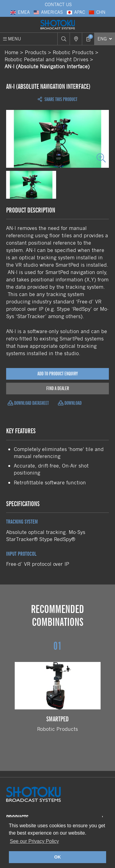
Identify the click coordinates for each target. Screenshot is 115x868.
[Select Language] (105, 39)
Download (70, 403)
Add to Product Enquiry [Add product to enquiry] (58, 374)
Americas (48, 12)
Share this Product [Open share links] (57, 100)
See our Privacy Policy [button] (34, 841)
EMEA (20, 12)
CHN (97, 12)
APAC (75, 12)
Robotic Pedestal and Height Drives (46, 60)
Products (36, 53)
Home (11, 53)
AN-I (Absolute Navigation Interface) (47, 67)
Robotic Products (73, 53)
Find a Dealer (58, 388)
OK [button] (58, 857)
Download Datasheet (28, 403)
